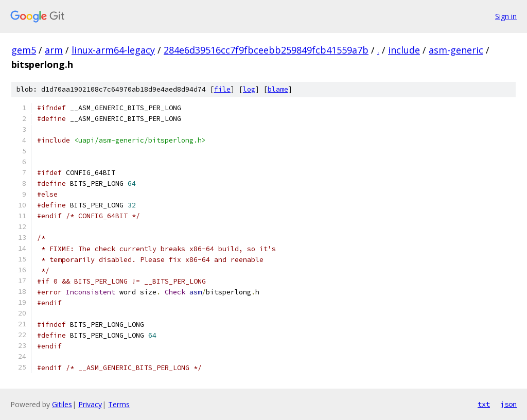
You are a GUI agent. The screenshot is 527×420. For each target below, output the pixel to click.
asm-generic (456, 50)
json (508, 404)
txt (484, 404)
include (404, 50)
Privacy (90, 404)
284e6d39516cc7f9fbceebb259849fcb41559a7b (266, 50)
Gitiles (62, 404)
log (249, 89)
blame (278, 89)
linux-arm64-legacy (113, 50)
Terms (119, 404)
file (222, 89)
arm (54, 50)
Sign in (506, 16)
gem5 (24, 50)
